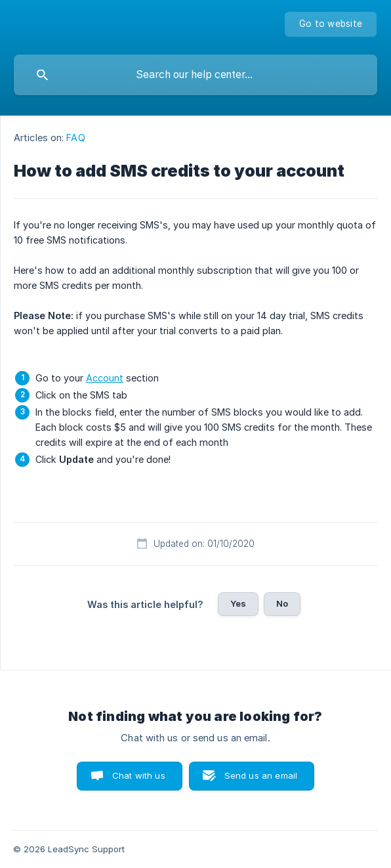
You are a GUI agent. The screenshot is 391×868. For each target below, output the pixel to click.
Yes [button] (238, 603)
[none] (331, 24)
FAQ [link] (75, 138)
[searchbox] (195, 75)
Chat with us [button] (139, 775)
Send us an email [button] (261, 775)
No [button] (282, 603)
